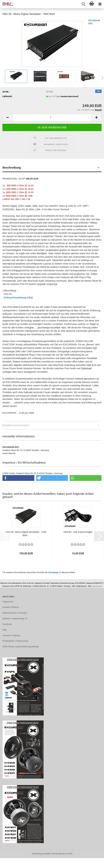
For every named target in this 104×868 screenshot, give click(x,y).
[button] (7, 118)
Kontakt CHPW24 (11, 607)
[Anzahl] (52, 118)
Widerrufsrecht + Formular (15, 613)
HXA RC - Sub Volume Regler (78, 532)
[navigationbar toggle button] (100, 4)
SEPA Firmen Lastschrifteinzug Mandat (21, 647)
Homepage (53, 572)
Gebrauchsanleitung (15, 298)
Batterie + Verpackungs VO (15, 619)
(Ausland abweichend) (69, 96)
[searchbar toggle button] (83, 4)
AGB (5, 630)
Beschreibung (12, 168)
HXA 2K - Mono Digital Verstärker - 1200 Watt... (26, 534)
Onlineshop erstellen (41, 854)
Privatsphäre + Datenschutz (15, 641)
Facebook (7, 624)
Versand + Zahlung (11, 635)
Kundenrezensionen (16, 425)
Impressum (8, 602)
